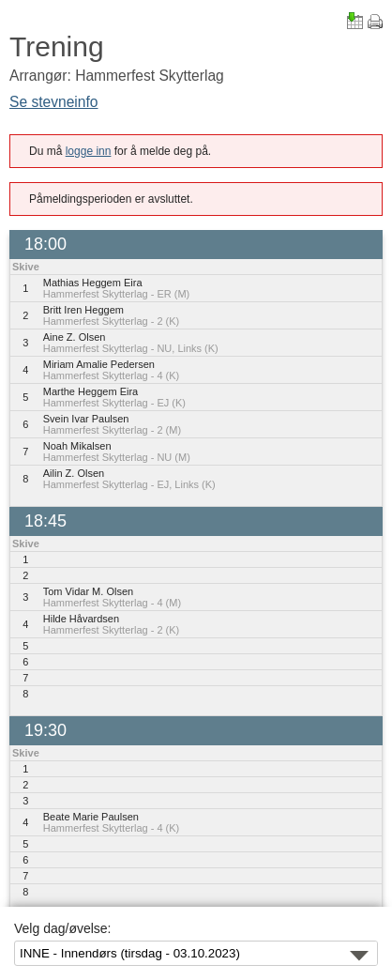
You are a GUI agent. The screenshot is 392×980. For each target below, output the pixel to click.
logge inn (89, 151)
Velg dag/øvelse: (63, 928)
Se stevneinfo (54, 102)
